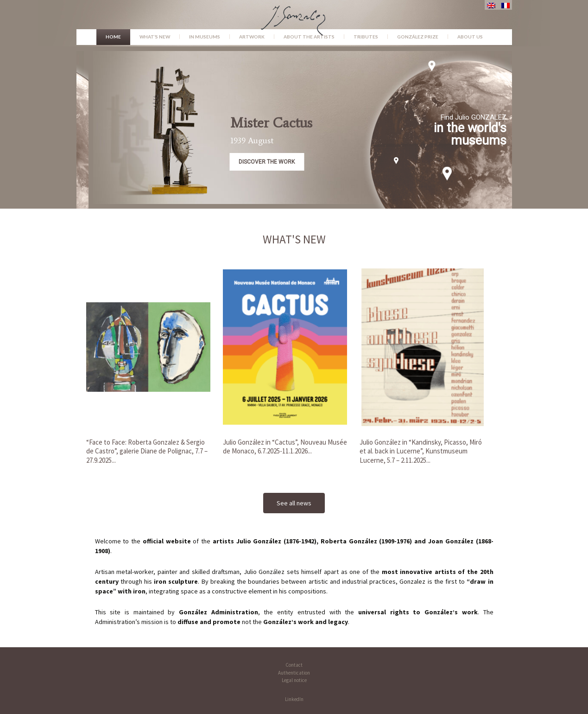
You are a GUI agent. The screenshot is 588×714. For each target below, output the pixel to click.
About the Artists (309, 37)
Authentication (294, 673)
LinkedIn (294, 699)
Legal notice (294, 680)
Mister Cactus (314, 123)
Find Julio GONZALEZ (516, 117)
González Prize (418, 37)
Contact (294, 665)
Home (113, 37)
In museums (205, 37)
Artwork (252, 37)
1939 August (294, 140)
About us (470, 37)
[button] (349, 127)
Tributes (366, 37)
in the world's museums (513, 134)
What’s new (155, 37)
